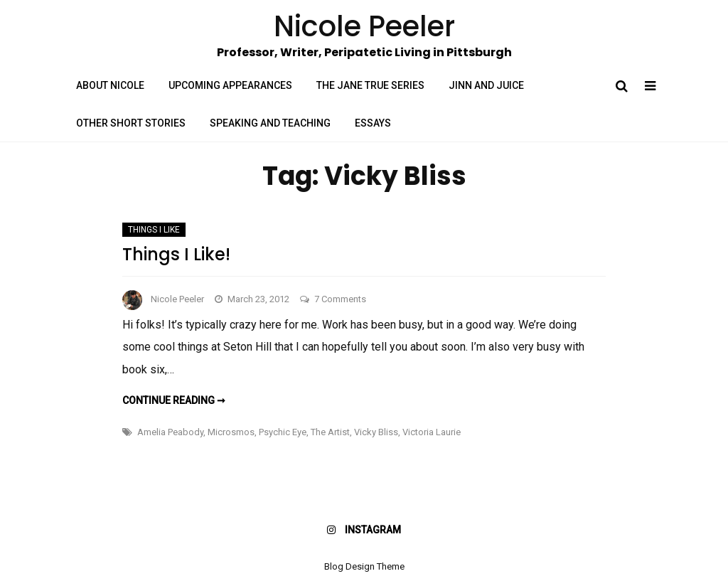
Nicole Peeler (177, 299)
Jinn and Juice (486, 85)
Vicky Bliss (376, 432)
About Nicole (110, 85)
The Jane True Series (370, 85)
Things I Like (154, 230)
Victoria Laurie (432, 432)
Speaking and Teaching (270, 123)
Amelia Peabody (170, 432)
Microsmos (231, 432)
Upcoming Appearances (230, 85)
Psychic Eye (283, 432)
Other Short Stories (131, 123)
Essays (373, 123)
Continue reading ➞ (174, 400)
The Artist (330, 432)
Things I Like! (176, 254)
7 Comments (340, 299)
